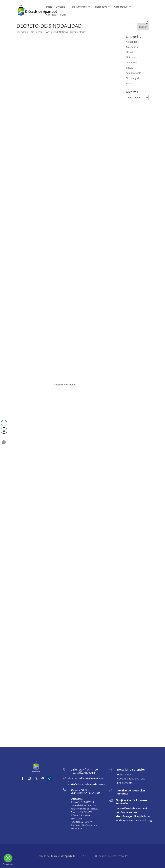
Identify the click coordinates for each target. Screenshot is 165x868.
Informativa (100, 7)
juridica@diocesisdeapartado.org (134, 820)
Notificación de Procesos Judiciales (131, 802)
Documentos (79, 7)
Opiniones (132, 62)
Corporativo (121, 7)
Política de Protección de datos (131, 792)
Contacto (51, 15)
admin (24, 32)
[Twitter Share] (4, 431)
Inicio (49, 7)
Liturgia (130, 52)
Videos (130, 83)
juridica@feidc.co (140, 816)
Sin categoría (133, 78)
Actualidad (52, 32)
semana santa (134, 73)
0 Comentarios (78, 32)
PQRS (63, 15)
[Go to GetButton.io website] (8, 865)
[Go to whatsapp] (8, 858)
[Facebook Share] (4, 423)
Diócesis (61, 7)
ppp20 (130, 68)
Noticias (63, 32)
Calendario (132, 47)
